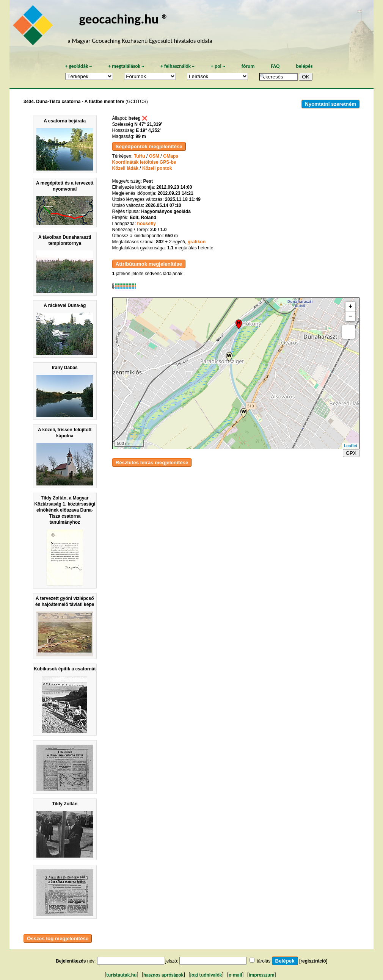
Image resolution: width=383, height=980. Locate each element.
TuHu (140, 156)
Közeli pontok (157, 168)
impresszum (262, 975)
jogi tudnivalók (206, 975)
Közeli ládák (125, 168)
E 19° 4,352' (148, 130)
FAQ (275, 66)
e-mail (235, 975)
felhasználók (177, 66)
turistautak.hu (121, 975)
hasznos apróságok (163, 975)
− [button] (351, 316)
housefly (147, 224)
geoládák (78, 66)
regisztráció (313, 961)
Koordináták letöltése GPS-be (144, 162)
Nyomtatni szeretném (330, 104)
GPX (351, 453)
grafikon (197, 242)
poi (218, 66)
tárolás (264, 961)
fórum (248, 66)
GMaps (171, 156)
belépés (304, 66)
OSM (154, 156)
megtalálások (126, 66)
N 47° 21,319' (148, 124)
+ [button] (351, 307)
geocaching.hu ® (124, 19)
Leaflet (351, 446)
